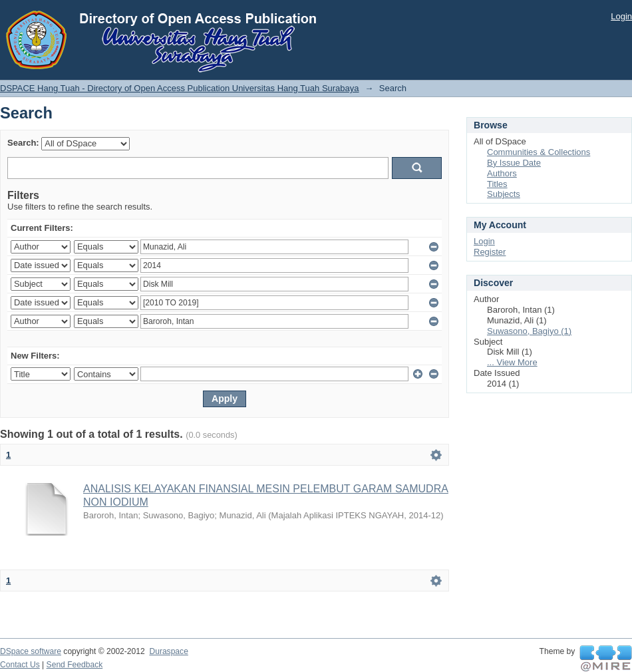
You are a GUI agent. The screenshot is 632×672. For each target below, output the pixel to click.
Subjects (504, 194)
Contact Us (20, 665)
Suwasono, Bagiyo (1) (529, 331)
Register (490, 252)
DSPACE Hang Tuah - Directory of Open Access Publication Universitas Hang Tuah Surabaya (180, 88)
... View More (512, 362)
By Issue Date (514, 163)
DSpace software (31, 651)
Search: (23, 143)
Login (621, 16)
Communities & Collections (539, 152)
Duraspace (168, 651)
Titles (497, 184)
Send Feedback (75, 665)
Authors (502, 173)
